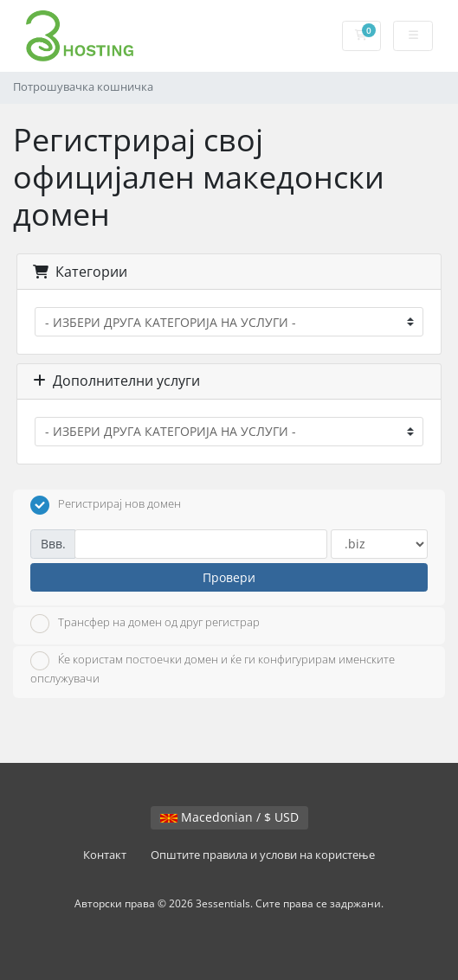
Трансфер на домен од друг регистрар (145, 624)
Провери (229, 577)
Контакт (105, 855)
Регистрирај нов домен (106, 505)
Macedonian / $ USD (229, 817)
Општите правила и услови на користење (263, 855)
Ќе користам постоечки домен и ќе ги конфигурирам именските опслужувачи (213, 669)
